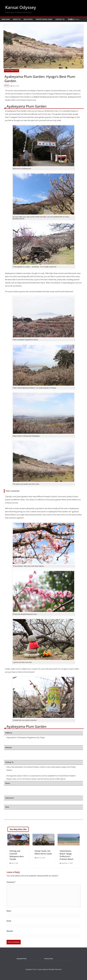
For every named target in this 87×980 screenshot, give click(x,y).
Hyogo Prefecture (12, 71)
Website (10, 931)
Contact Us (60, 19)
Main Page (6, 19)
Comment (11, 882)
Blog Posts (28, 19)
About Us (17, 19)
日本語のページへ (74, 19)
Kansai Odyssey (21, 7)
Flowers (7, 86)
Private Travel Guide (44, 19)
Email (9, 921)
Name (9, 911)
